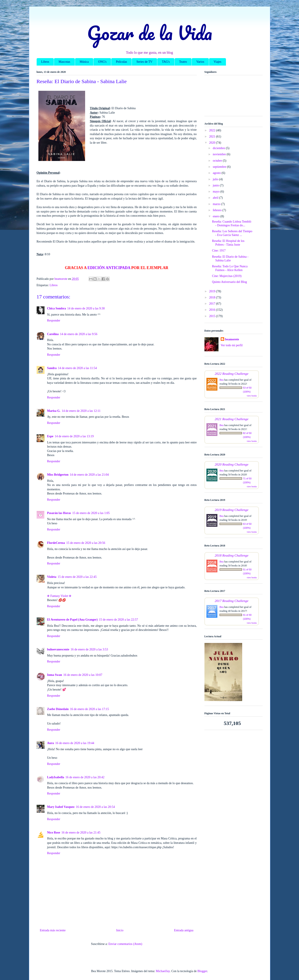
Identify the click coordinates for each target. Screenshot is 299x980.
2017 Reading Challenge (232, 601)
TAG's (166, 62)
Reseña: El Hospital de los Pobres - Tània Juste (228, 243)
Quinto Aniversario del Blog (229, 282)
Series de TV (144, 62)
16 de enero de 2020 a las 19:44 (75, 743)
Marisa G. (54, 411)
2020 (213, 143)
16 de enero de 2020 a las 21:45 (81, 833)
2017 (213, 304)
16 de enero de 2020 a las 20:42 (85, 777)
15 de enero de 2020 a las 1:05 (91, 513)
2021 (213, 137)
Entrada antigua (184, 930)
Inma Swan (55, 675)
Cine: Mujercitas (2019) (227, 276)
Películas (121, 62)
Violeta (52, 577)
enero (217, 216)
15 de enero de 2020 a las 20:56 (86, 543)
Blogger (202, 971)
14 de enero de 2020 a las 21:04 (89, 475)
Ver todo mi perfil (232, 345)
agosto (217, 173)
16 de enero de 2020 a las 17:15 (90, 709)
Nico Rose (54, 833)
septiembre (220, 167)
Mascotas (64, 62)
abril (216, 198)
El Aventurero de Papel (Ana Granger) (73, 620)
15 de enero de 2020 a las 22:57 (118, 620)
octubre (218, 161)
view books (252, 396)
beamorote (232, 339)
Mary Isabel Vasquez (61, 807)
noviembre (220, 154)
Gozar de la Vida (150, 33)
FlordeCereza (56, 543)
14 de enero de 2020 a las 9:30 (86, 308)
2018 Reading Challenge (232, 555)
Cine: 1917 (219, 251)
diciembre (219, 148)
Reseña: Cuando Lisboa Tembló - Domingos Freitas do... (232, 223)
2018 (213, 297)
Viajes (218, 62)
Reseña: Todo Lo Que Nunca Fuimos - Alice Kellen (230, 268)
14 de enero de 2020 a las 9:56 (79, 334)
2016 (213, 310)
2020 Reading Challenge (232, 464)
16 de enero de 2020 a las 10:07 (83, 675)
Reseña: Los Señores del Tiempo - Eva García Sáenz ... (232, 233)
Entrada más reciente (53, 930)
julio (216, 179)
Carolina (53, 334)
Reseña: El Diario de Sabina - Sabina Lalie (230, 259)
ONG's (102, 62)
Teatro (183, 62)
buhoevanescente (58, 649)
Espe (50, 436)
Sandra (52, 368)
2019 (213, 291)
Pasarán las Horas (59, 513)
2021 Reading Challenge (232, 419)
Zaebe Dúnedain (58, 709)
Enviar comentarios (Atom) (125, 944)
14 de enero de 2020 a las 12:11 (81, 411)
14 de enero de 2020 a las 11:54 (77, 368)
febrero (218, 210)
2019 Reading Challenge (232, 510)
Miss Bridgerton (58, 475)
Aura (51, 743)
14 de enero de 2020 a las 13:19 (74, 436)
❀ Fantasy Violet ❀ (59, 596)
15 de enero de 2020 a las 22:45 (77, 577)
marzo (217, 204)
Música (84, 62)
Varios (200, 62)
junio (216, 185)
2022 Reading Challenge (232, 374)
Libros (45, 62)
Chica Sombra (57, 308)
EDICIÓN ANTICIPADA (109, 268)
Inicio (120, 930)
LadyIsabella (56, 777)
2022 (213, 130)
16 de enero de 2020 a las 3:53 (89, 649)
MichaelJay (163, 971)
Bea (222, 380)
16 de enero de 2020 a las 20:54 (95, 807)
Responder (54, 320)
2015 (213, 316)
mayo (217, 192)
